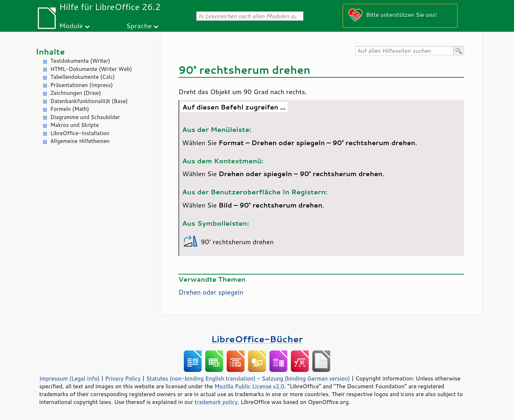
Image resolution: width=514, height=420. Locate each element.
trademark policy (216, 402)
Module (71, 25)
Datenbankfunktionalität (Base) (89, 101)
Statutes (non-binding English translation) (201, 378)
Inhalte (50, 52)
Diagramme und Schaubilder (85, 117)
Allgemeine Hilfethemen (80, 141)
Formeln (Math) (70, 109)
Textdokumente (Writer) (80, 61)
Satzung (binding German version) (306, 378)
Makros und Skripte (75, 125)
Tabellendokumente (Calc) (82, 77)
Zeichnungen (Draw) (76, 93)
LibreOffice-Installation (80, 133)
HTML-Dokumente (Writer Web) (91, 69)
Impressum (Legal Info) (69, 378)
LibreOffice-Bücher (257, 339)
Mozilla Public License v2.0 (250, 386)
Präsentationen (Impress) (82, 85)
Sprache (139, 25)
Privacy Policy (123, 378)
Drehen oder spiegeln (211, 292)
